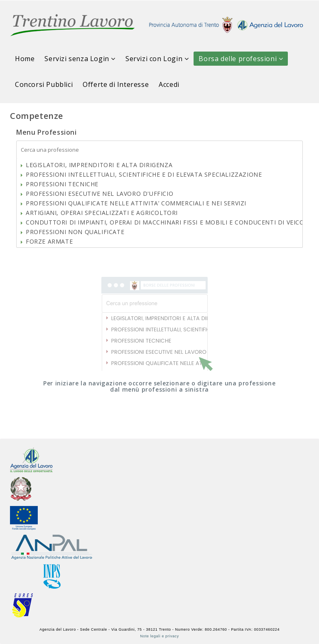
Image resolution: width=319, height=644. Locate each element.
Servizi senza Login (80, 59)
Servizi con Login (157, 59)
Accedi (169, 84)
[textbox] (159, 150)
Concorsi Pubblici (44, 84)
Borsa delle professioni (241, 59)
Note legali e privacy (159, 636)
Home (25, 59)
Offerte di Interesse (116, 84)
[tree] (159, 203)
